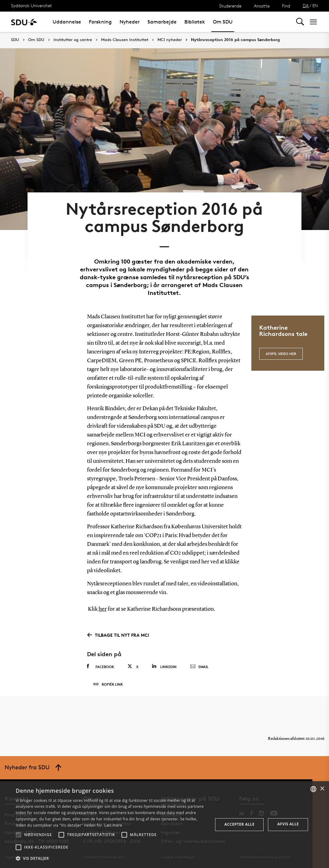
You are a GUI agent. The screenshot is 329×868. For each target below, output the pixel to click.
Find (286, 6)
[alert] (164, 825)
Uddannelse (67, 22)
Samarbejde (162, 22)
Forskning (100, 22)
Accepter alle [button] (239, 824)
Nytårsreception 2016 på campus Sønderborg (235, 40)
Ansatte (262, 6)
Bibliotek (195, 22)
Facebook (101, 667)
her (103, 609)
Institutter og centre (73, 40)
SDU (15, 40)
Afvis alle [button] (288, 824)
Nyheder (130, 22)
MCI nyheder (170, 40)
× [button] (322, 789)
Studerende (230, 6)
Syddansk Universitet (31, 5)
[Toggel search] (300, 22)
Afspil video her (281, 354)
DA (306, 5)
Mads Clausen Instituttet (125, 40)
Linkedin (164, 666)
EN (315, 5)
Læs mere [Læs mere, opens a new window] (113, 825)
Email (199, 667)
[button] (18, 835)
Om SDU (223, 22)
